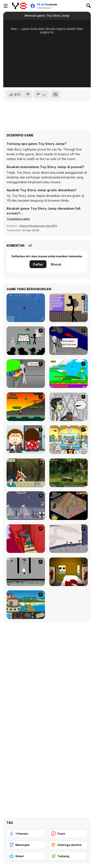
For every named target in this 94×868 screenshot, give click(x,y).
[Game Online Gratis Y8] (19, 6)
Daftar (38, 264)
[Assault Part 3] (26, 374)
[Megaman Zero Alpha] (26, 506)
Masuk (56, 264)
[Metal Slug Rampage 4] (68, 473)
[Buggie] (26, 308)
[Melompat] (26, 845)
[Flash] (68, 834)
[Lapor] (41, 94)
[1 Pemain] (26, 834)
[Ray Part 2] (26, 440)
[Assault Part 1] (26, 341)
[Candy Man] (68, 374)
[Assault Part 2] (68, 341)
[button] (18, 219)
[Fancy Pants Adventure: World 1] (68, 539)
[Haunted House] (68, 506)
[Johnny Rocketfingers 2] (68, 407)
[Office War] (68, 440)
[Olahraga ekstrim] (68, 845)
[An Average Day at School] (68, 308)
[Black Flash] (26, 572)
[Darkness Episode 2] (68, 572)
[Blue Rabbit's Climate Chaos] (26, 605)
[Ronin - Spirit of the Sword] (26, 473)
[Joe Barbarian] (26, 407)
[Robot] (26, 856)
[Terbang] (68, 856)
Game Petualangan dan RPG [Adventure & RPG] (38, 226)
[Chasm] (26, 539)
